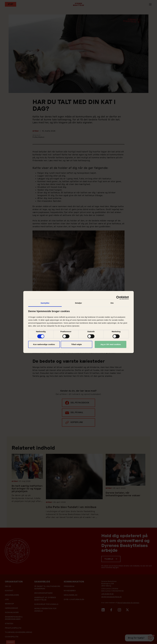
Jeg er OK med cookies (111, 344)
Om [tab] (112, 303)
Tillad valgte (76, 344)
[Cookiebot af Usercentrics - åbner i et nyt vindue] (118, 298)
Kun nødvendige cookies (44, 344)
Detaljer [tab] (78, 303)
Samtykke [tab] (45, 303)
